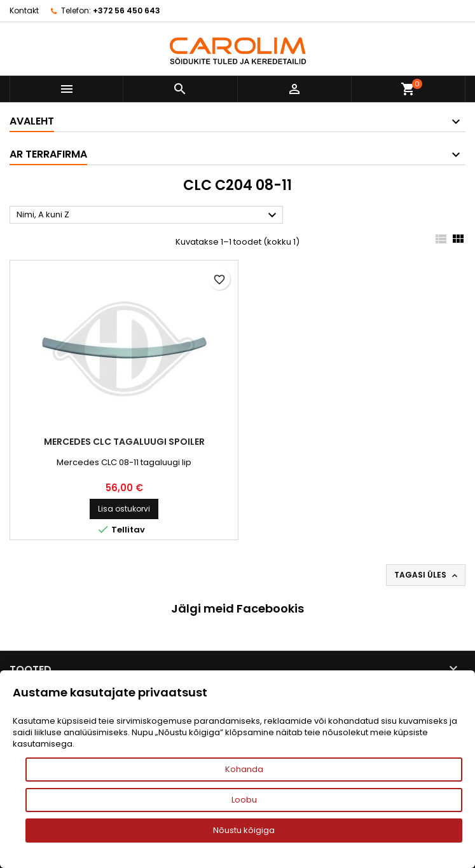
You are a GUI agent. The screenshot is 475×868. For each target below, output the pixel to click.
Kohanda (244, 769)
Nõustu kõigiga (244, 830)
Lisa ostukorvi (124, 509)
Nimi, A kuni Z (148, 215)
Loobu (244, 800)
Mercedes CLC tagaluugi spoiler (124, 442)
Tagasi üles (427, 575)
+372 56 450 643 (127, 10)
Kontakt (24, 10)
